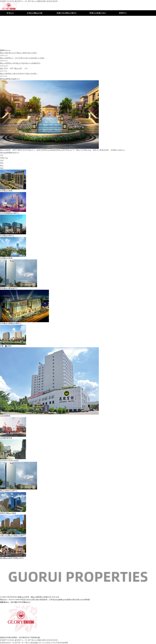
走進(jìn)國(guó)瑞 (35, 13)
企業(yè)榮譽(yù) (126, 19)
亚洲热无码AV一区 (7, 643)
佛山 (91, 41)
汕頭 (91, 30)
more (9, 50)
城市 (59, 19)
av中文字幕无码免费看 (59, 643)
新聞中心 (123, 13)
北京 (91, 19)
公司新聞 (123, 30)
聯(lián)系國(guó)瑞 (127, 41)
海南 (91, 46)
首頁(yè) (10, 13)
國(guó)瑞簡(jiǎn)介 (35, 19)
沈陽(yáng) (94, 24)
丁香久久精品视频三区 (32, 643)
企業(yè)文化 (32, 30)
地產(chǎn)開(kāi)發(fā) (66, 13)
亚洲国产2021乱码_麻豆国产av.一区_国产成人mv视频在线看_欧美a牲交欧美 (29, 1)
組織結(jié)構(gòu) (35, 24)
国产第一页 (19, 643)
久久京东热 (46, 643)
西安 (91, 35)
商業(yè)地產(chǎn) (98, 13)
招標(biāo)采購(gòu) (127, 35)
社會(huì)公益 (125, 24)
